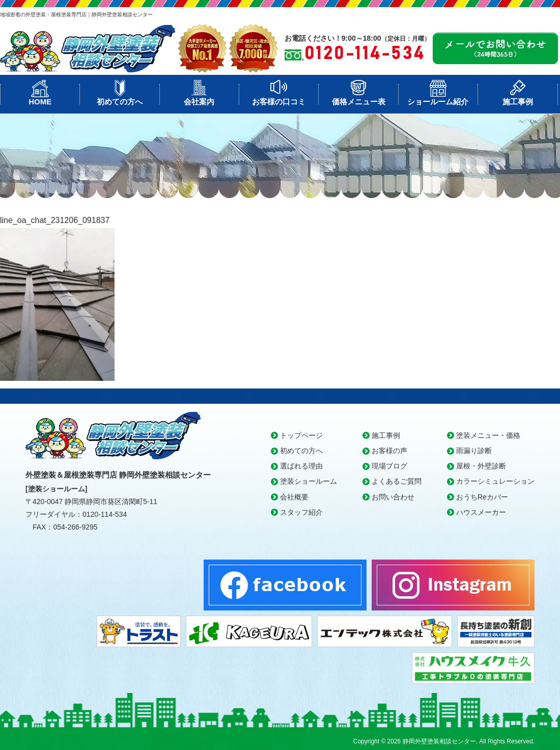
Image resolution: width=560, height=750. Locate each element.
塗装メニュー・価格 (488, 435)
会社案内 (199, 102)
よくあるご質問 (397, 481)
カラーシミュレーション (495, 481)
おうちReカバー (482, 497)
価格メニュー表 (359, 102)
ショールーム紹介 (438, 102)
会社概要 (294, 497)
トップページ (301, 435)
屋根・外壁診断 (481, 466)
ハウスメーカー (481, 512)
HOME (40, 102)
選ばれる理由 (301, 466)
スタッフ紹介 (301, 512)
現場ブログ (389, 466)
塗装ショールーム (309, 481)
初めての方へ (120, 102)
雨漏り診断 (474, 451)
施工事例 (518, 102)
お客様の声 (389, 451)
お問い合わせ (393, 497)
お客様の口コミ (279, 102)
